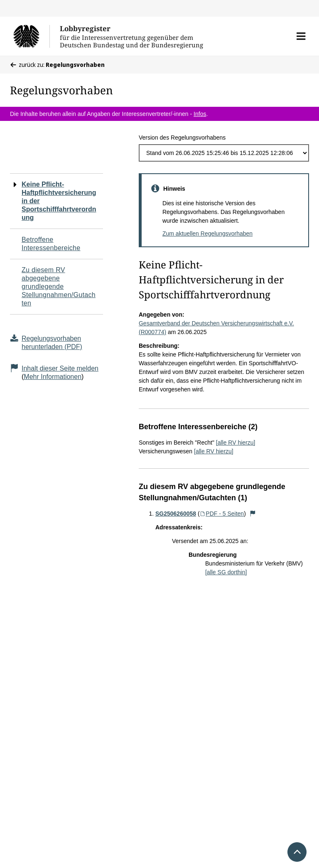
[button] (301, 36)
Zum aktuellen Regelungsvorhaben (207, 234)
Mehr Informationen (53, 377)
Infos (200, 114)
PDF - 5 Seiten (222, 514)
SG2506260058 (176, 514)
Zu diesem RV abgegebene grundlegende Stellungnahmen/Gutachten (59, 286)
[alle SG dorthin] (226, 572)
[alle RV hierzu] (236, 443)
